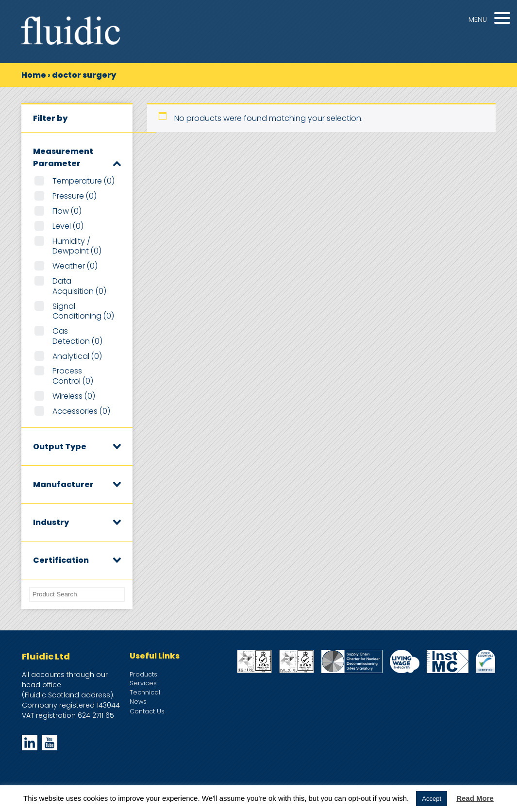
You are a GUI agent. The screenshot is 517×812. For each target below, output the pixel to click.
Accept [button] (432, 799)
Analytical (77, 356)
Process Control (73, 376)
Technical (145, 692)
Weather (75, 266)
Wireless (74, 396)
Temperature (83, 181)
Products (143, 674)
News (138, 702)
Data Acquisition (79, 286)
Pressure (75, 196)
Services (143, 683)
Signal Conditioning (83, 311)
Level (68, 226)
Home (34, 75)
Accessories (81, 411)
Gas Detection (77, 336)
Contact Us (147, 711)
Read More (475, 798)
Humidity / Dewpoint (77, 246)
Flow (67, 211)
